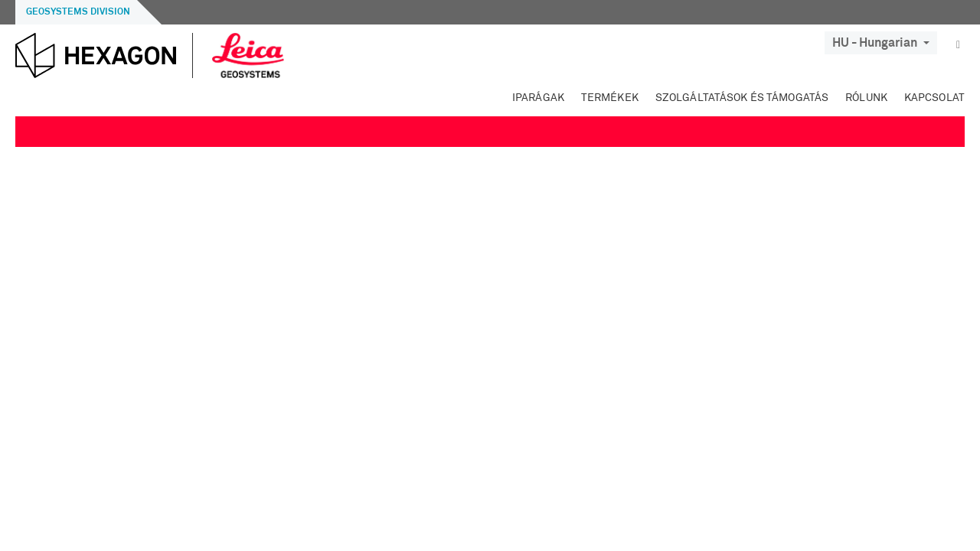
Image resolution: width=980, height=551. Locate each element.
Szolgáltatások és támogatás (742, 98)
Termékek (610, 98)
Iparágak (538, 98)
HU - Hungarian (881, 43)
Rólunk (866, 98)
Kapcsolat (934, 98)
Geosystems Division (78, 12)
